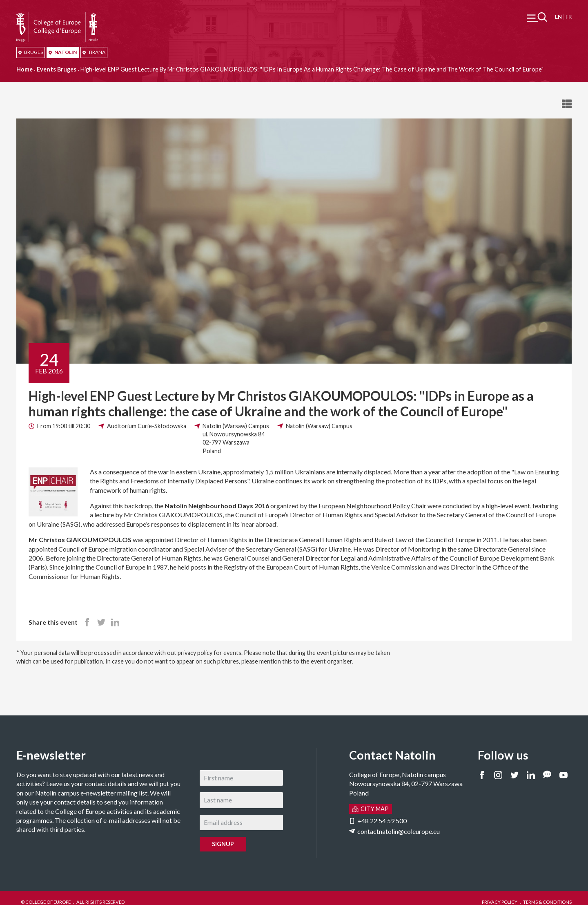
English (558, 17)
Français (569, 17)
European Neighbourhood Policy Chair (372, 506)
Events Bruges (57, 69)
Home (24, 69)
